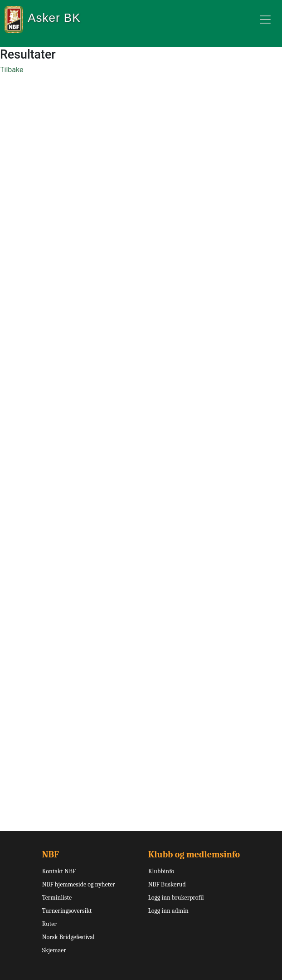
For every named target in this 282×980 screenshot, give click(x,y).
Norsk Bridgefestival (68, 937)
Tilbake (12, 70)
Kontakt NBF (59, 871)
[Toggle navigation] (265, 20)
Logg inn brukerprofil (176, 898)
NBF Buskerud (167, 884)
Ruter (49, 924)
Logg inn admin (168, 911)
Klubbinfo (161, 871)
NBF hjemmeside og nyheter (79, 884)
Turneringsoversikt (67, 911)
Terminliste (57, 898)
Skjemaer (54, 950)
